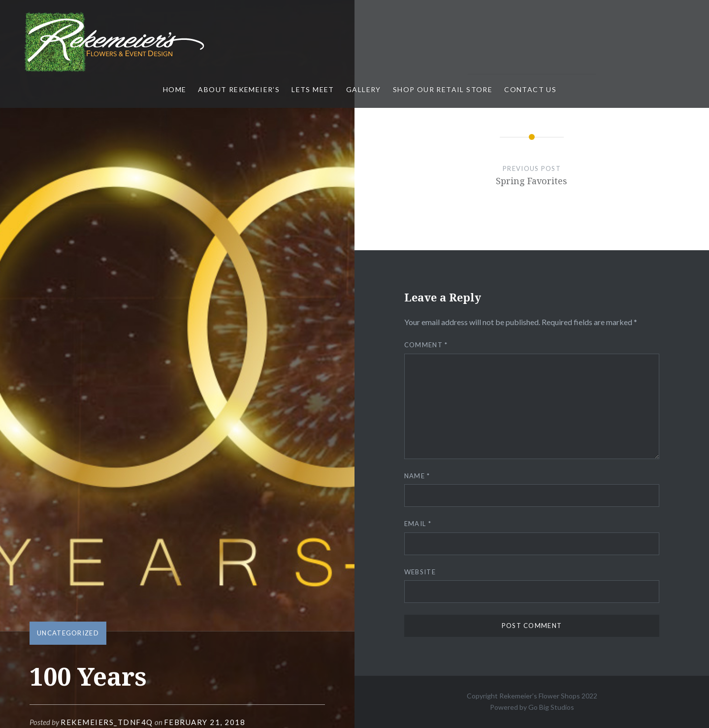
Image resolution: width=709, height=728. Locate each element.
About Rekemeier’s (239, 89)
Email (418, 524)
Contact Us (530, 89)
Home (175, 89)
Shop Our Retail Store (443, 89)
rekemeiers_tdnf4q (107, 722)
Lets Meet (313, 89)
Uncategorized (68, 633)
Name (417, 476)
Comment (426, 345)
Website (420, 572)
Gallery (364, 89)
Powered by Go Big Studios (532, 707)
